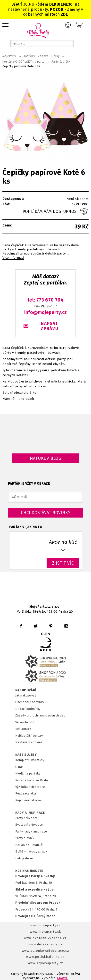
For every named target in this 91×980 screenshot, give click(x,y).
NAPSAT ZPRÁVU (50, 326)
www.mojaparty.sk (45, 932)
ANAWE (62, 978)
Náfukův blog (45, 458)
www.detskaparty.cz (46, 944)
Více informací (13, 258)
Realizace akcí (26, 793)
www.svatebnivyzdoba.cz (45, 938)
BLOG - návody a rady (31, 851)
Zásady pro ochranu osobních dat (40, 715)
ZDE (64, 14)
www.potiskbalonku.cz (45, 957)
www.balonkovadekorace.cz (45, 951)
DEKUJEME (59, 4)
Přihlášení (68, 25)
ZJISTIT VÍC (63, 563)
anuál (39, 845)
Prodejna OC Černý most (35, 916)
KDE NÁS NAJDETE (29, 871)
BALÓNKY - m (25, 845)
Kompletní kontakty (30, 760)
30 (70, 4)
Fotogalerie (24, 858)
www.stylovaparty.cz (45, 963)
